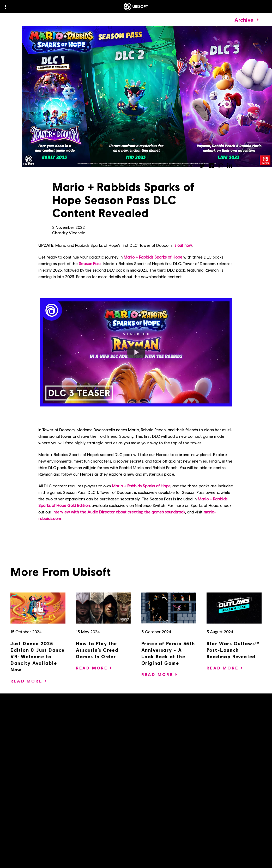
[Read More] (26, 681)
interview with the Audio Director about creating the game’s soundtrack (119, 512)
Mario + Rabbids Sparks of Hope (153, 257)
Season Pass (90, 263)
